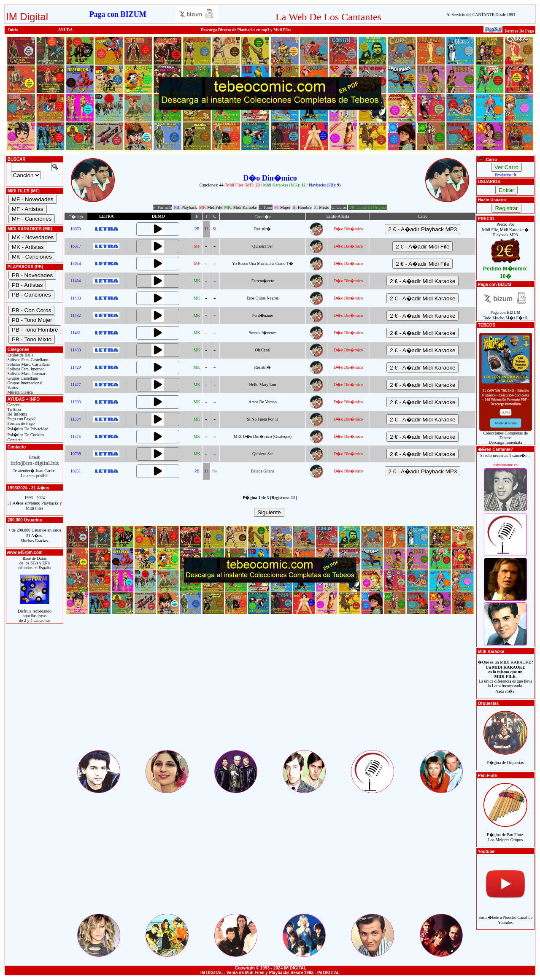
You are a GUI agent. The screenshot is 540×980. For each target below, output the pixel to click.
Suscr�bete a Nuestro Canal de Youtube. (505, 915)
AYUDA (66, 30)
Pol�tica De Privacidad (27, 429)
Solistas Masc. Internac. (27, 374)
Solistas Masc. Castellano (28, 364)
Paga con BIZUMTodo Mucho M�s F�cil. (506, 313)
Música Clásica (20, 392)
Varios (12, 387)
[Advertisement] (270, 690)
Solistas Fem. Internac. (26, 369)
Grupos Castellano (22, 378)
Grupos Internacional (24, 383)
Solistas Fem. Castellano (27, 360)
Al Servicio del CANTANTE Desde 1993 (481, 15)
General (13, 405)
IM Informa (17, 414)
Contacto (15, 440)
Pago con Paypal (21, 419)
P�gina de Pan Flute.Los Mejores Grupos (505, 833)
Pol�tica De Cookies (25, 435)
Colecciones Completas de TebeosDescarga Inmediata (506, 436)
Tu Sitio (13, 409)
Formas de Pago (20, 423)
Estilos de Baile (20, 355)
